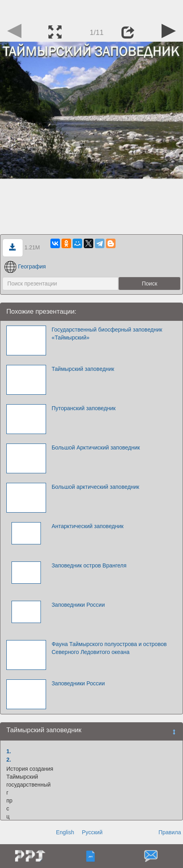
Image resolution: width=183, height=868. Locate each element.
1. (9, 751)
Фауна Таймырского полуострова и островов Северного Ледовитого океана (109, 648)
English (65, 832)
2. (9, 760)
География (25, 266)
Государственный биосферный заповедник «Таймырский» (107, 334)
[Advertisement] (92, 10)
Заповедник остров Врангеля (89, 565)
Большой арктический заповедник (95, 487)
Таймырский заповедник (83, 369)
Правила (170, 832)
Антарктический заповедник (88, 526)
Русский (92, 832)
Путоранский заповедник (84, 408)
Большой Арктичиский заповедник (96, 448)
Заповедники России (78, 605)
